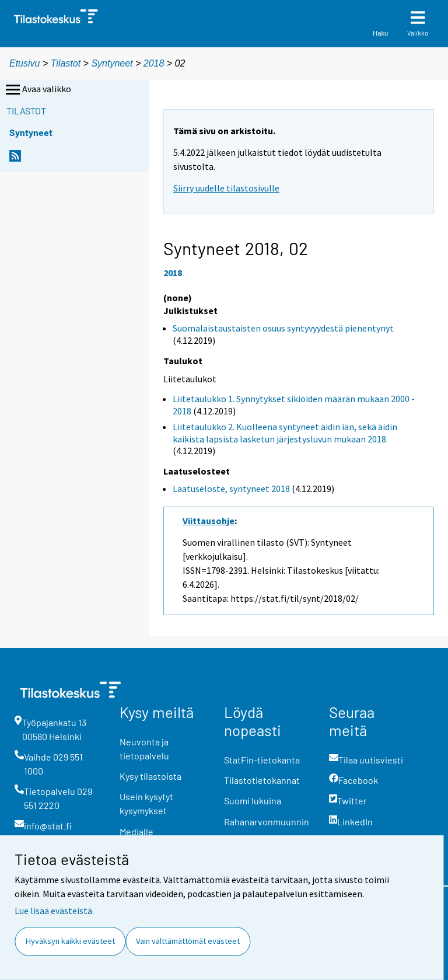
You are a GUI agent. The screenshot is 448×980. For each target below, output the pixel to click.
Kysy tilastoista (150, 776)
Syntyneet (112, 63)
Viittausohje (209, 521)
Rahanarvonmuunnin (267, 822)
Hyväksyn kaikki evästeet (70, 941)
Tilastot (66, 63)
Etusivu (24, 63)
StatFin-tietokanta (262, 760)
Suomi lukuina (253, 801)
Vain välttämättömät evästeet (188, 941)
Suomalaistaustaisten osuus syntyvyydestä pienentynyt (283, 328)
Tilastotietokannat (262, 780)
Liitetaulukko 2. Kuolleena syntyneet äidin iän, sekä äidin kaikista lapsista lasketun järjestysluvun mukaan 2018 (285, 433)
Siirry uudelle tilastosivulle (226, 188)
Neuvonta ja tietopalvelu (144, 749)
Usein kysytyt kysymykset (146, 803)
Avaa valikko (37, 90)
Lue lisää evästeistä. (54, 911)
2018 (154, 63)
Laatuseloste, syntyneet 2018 (231, 489)
